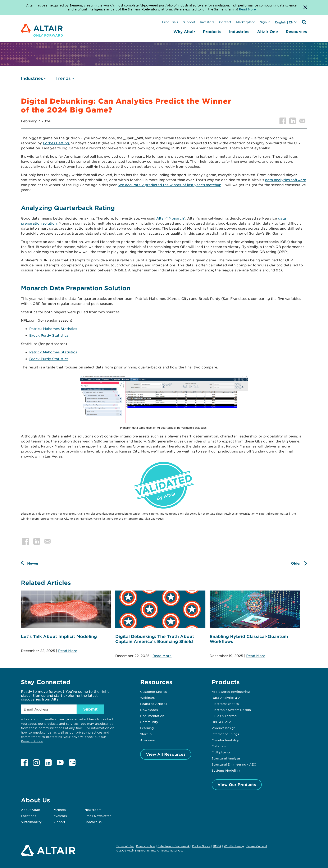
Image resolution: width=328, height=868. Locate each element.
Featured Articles (154, 704)
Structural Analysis (226, 758)
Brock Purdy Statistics (49, 335)
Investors (207, 22)
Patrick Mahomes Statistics (53, 329)
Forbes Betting (56, 143)
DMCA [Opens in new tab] (217, 846)
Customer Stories (153, 692)
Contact (225, 22)
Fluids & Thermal (224, 716)
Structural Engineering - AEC (234, 764)
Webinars (147, 698)
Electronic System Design (231, 710)
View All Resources (166, 754)
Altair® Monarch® (171, 218)
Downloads (149, 710)
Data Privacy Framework (174, 846)
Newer (33, 563)
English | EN (284, 22)
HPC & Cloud (222, 722)
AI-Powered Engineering (231, 692)
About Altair (31, 810)
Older (296, 563)
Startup (146, 734)
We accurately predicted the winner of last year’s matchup (170, 185)
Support (189, 22)
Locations (28, 816)
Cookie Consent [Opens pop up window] (257, 846)
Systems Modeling (226, 770)
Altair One (268, 32)
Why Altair (184, 32)
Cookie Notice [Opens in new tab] (201, 846)
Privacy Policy (32, 741)
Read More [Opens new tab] (247, 9)
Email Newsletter (98, 816)
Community (149, 722)
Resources (296, 32)
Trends (63, 78)
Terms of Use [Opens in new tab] (125, 846)
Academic (148, 740)
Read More (68, 651)
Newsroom (93, 810)
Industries (239, 32)
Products (212, 32)
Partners (59, 810)
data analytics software (286, 180)
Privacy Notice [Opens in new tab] (146, 846)
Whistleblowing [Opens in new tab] (234, 846)
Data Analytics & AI (227, 698)
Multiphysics (221, 752)
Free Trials (170, 22)
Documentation (152, 716)
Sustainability (31, 822)
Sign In (265, 22)
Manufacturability (225, 740)
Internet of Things (225, 734)
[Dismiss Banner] (305, 7)
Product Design (224, 728)
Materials (219, 746)
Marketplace (246, 22)
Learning (147, 728)
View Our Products (237, 785)
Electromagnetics (225, 704)
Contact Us (93, 822)
